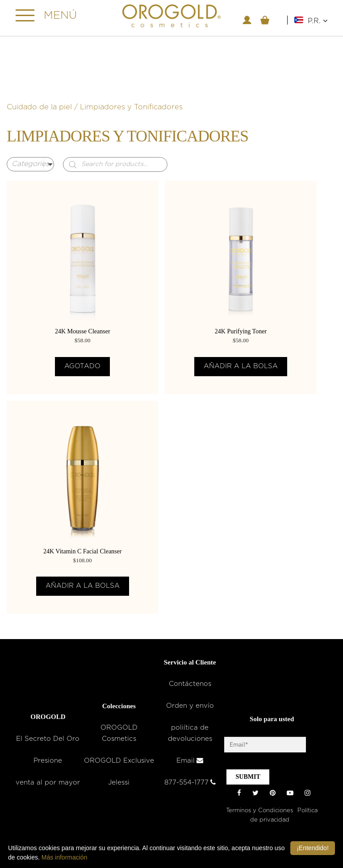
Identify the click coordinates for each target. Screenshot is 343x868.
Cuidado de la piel (39, 107)
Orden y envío (190, 706)
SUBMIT (248, 777)
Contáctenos (190, 684)
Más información (65, 857)
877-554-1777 (190, 783)
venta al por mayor (48, 783)
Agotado (82, 366)
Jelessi (119, 783)
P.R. (318, 21)
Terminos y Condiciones (259, 811)
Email (190, 761)
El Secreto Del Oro (48, 739)
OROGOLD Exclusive (119, 761)
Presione (48, 761)
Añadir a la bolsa (241, 366)
